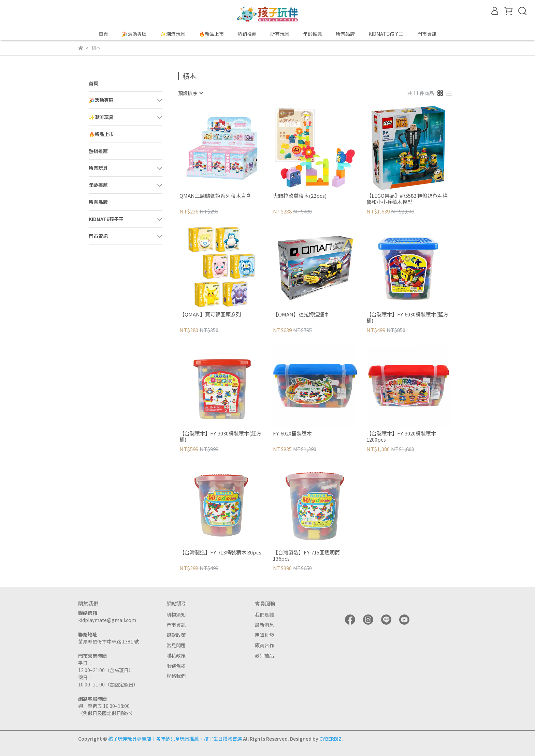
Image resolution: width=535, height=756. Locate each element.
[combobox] (190, 93)
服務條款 (176, 666)
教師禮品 (264, 655)
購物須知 (176, 614)
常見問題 (176, 645)
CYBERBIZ (330, 739)
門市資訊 (176, 625)
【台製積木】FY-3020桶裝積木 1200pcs (401, 436)
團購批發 (264, 635)
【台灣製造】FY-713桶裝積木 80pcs (220, 553)
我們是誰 (264, 614)
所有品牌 (345, 34)
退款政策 (176, 635)
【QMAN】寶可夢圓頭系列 (210, 315)
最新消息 (264, 625)
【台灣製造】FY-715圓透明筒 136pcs (306, 555)
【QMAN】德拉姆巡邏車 (301, 315)
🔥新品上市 (211, 34)
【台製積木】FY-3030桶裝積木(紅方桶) (220, 436)
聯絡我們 (176, 676)
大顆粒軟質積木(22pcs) (300, 196)
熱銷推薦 (247, 34)
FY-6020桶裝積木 (292, 434)
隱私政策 (176, 655)
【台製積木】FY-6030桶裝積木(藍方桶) (407, 317)
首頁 (103, 34)
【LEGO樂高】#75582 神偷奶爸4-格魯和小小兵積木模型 (407, 199)
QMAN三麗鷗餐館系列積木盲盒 (215, 196)
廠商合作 (264, 645)
